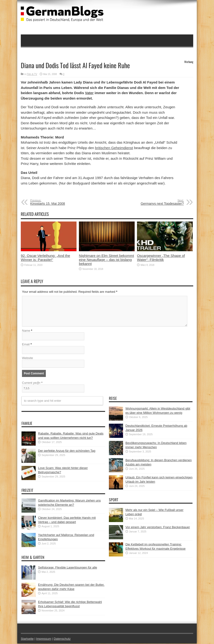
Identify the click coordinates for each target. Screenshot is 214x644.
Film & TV (32, 74)
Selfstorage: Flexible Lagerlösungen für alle (68, 568)
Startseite (27, 639)
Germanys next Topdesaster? (155, 202)
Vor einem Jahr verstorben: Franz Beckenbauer (158, 528)
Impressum (44, 639)
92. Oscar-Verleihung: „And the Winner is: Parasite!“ (45, 258)
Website (28, 358)
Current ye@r (32, 383)
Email (26, 345)
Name (26, 331)
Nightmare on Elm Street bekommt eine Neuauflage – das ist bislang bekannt (106, 260)
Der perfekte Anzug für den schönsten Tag (67, 451)
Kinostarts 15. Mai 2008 (59, 202)
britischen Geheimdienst (114, 148)
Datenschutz (62, 639)
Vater (89, 93)
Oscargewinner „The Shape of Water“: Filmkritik (161, 258)
